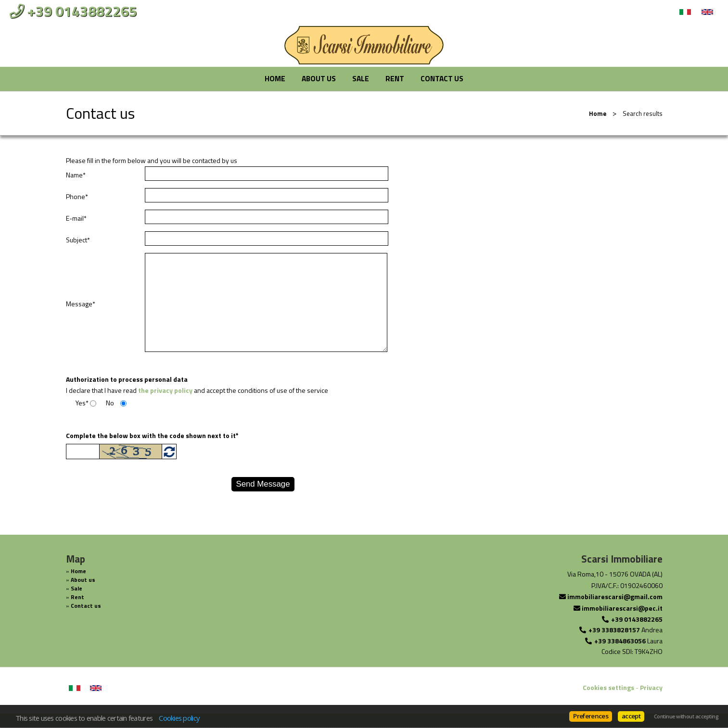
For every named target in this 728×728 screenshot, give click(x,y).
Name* (76, 175)
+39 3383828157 (614, 630)
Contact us (442, 79)
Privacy (651, 687)
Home (275, 79)
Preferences (591, 716)
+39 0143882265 (637, 619)
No (110, 403)
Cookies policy (179, 718)
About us (319, 79)
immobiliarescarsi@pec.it (622, 608)
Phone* (77, 197)
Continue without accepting (686, 716)
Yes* (82, 403)
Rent (395, 79)
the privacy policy (165, 390)
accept (631, 716)
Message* (81, 304)
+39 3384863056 (620, 641)
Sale (361, 79)
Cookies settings (608, 687)
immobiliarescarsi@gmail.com (615, 596)
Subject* (78, 240)
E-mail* (76, 218)
